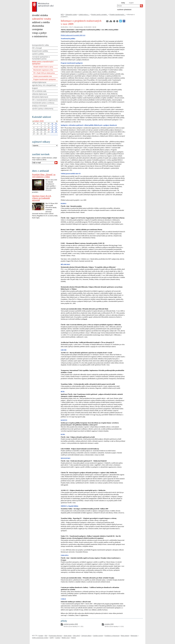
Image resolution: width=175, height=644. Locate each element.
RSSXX (73, 638)
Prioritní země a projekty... (99, 15)
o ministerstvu (40, 36)
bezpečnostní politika (40, 51)
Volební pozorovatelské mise (43, 76)
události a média (41, 22)
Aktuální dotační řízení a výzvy (43, 67)
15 (41, 130)
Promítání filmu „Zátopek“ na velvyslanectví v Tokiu (44, 176)
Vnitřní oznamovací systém (40, 638)
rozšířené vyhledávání (124, 9)
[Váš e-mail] (43, 163)
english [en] (131, 3)
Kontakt (41, 636)
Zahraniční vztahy (71, 15)
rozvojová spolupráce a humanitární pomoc (41, 58)
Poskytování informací (56, 636)
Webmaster (134, 636)
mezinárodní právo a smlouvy (43, 103)
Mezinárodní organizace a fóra (43, 70)
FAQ (46, 636)
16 (45, 130)
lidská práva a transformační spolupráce (43, 63)
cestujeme (37, 29)
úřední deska (68, 636)
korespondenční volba (40, 45)
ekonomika (38, 26)
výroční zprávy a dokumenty (43, 109)
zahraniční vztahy (42, 19)
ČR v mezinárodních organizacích (45, 100)
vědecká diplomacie (40, 94)
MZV (62, 15)
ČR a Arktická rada (39, 91)
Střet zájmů (76, 636)
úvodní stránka (40, 15)
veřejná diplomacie (39, 82)
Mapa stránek (125, 636)
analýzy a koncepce (40, 106)
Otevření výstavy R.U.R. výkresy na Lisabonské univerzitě (42, 198)
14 (38, 130)
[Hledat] (141, 6)
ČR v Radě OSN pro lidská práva (44, 73)
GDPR (52, 638)
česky (123, 3)
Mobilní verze (66, 638)
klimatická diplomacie (40, 97)
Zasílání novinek (98, 636)
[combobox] (129, 6)
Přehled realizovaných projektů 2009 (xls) (73, 35)
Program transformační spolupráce (45, 79)
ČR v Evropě (37, 48)
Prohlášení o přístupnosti (112, 636)
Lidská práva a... (84, 15)
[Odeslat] (56, 163)
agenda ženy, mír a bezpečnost (44, 85)
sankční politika (38, 54)
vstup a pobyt (39, 33)
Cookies (58, 638)
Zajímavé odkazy (86, 636)
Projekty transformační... (117, 15)
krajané (35, 88)
